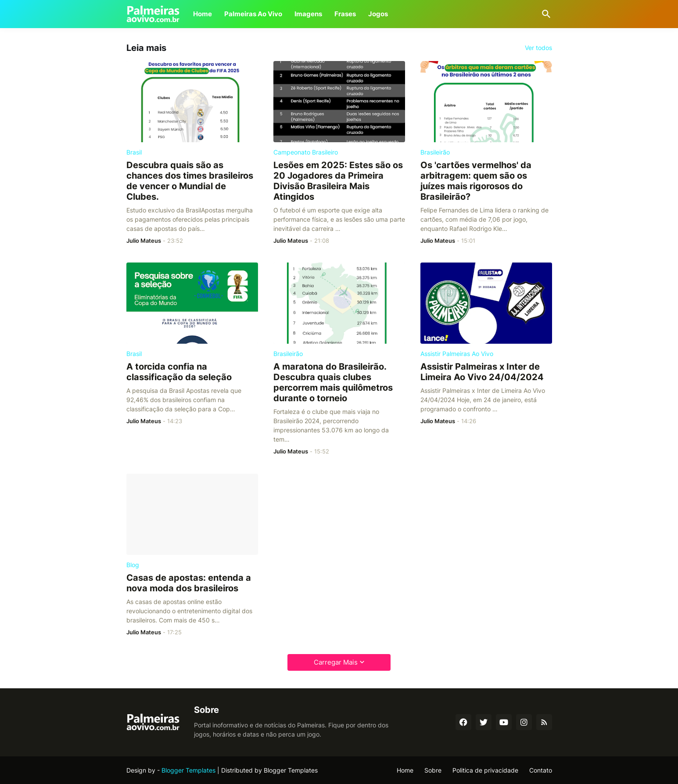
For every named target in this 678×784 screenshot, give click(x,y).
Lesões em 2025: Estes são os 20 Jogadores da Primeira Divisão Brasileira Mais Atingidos (338, 181)
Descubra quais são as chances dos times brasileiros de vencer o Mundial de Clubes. (190, 181)
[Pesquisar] (545, 14)
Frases (345, 14)
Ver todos (538, 48)
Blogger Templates (188, 770)
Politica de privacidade (485, 770)
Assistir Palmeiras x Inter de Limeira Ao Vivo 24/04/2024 (482, 372)
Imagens (308, 14)
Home (203, 14)
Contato (541, 770)
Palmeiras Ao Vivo (253, 14)
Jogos (378, 14)
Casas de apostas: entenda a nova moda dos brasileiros (189, 583)
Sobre (433, 770)
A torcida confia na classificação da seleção (179, 372)
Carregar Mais (336, 662)
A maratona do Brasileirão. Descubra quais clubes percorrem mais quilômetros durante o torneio (333, 382)
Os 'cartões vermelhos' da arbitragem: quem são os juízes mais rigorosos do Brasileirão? (476, 181)
